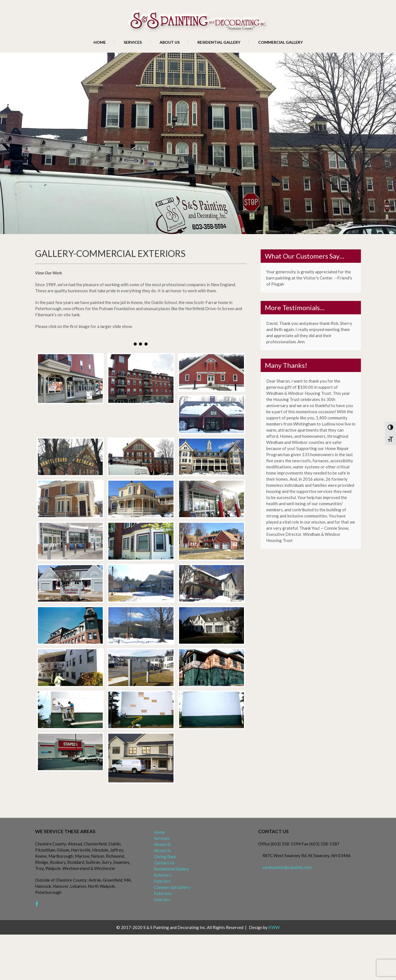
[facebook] (37, 904)
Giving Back (165, 857)
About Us (170, 42)
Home (100, 42)
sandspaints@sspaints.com (287, 867)
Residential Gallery (219, 42)
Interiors (162, 881)
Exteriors (163, 875)
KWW (274, 927)
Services (133, 42)
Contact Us (164, 863)
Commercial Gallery (280, 42)
